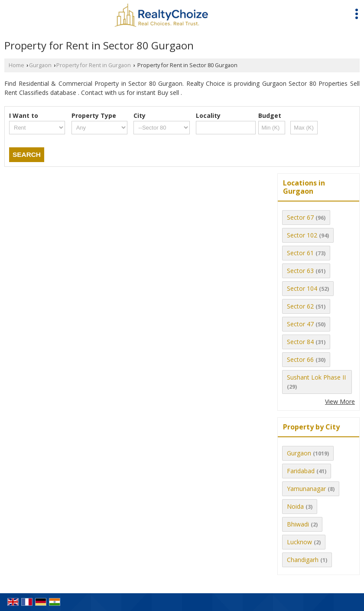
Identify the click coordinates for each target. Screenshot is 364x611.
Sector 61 (300, 253)
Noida (295, 506)
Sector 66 (300, 359)
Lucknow (299, 542)
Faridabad (301, 471)
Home (16, 65)
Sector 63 (300, 271)
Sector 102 (302, 235)
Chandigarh (303, 560)
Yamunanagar (306, 489)
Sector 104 (302, 288)
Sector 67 (300, 217)
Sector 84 (300, 342)
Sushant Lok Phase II (316, 377)
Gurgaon (40, 65)
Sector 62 (300, 306)
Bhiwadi (298, 524)
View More (340, 401)
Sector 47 (300, 324)
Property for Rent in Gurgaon (94, 65)
